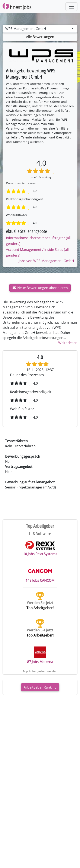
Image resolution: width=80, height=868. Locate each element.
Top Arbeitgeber (40, 526)
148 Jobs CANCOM (40, 574)
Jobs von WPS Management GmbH (46, 261)
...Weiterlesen (67, 343)
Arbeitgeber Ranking (40, 687)
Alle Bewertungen (40, 37)
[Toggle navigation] (71, 7)
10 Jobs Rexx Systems (40, 548)
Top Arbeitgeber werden (40, 671)
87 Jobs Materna (40, 655)
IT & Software (40, 533)
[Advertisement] (40, 708)
